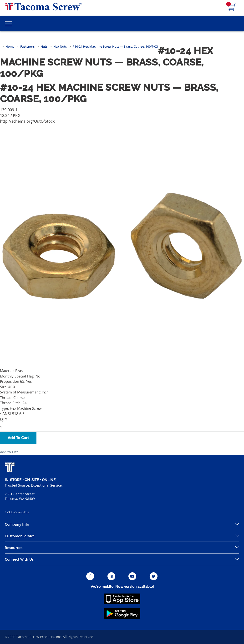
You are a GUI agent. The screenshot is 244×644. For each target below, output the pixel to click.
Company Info (17, 524)
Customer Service (20, 536)
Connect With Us (19, 559)
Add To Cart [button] (18, 438)
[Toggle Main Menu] (8, 24)
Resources (14, 548)
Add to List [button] (9, 452)
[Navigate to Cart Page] (232, 7)
